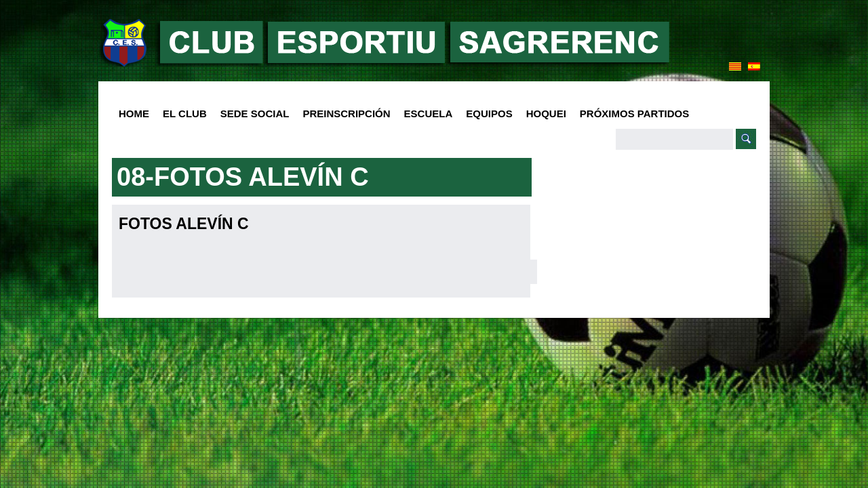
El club (181, 114)
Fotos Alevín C (184, 224)
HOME (134, 114)
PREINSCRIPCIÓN (346, 114)
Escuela (425, 114)
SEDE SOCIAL (255, 114)
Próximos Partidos (634, 114)
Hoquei (546, 114)
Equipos (486, 114)
